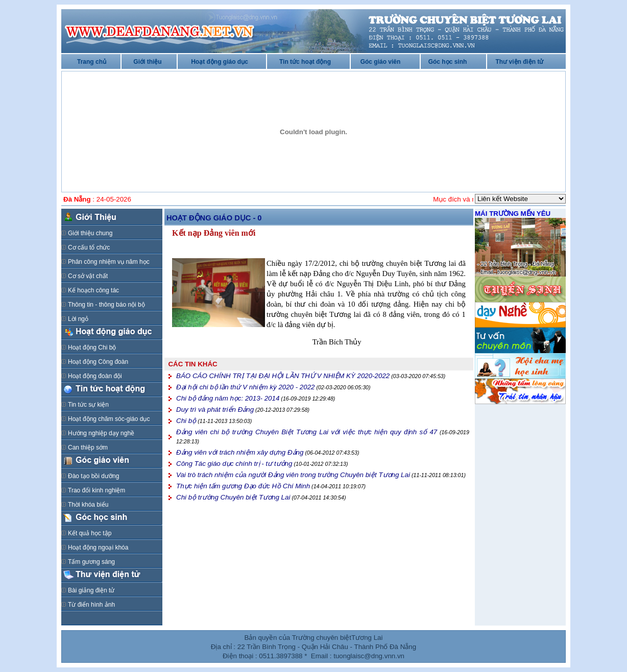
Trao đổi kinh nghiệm (97, 490)
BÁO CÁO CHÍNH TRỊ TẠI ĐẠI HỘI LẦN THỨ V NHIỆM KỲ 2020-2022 (283, 376)
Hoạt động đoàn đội (95, 376)
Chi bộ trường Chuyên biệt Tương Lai (233, 497)
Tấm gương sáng (91, 562)
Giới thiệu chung (90, 233)
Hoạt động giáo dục (220, 62)
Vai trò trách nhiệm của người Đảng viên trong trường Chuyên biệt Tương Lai (293, 475)
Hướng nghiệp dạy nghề (101, 433)
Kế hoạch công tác (93, 290)
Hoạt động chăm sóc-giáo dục (109, 419)
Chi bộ (186, 421)
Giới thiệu (147, 62)
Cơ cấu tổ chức (89, 247)
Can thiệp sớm (88, 447)
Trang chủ (92, 62)
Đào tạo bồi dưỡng (93, 476)
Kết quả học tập (90, 533)
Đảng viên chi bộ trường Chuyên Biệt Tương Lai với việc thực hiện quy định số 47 (307, 432)
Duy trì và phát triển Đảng (215, 409)
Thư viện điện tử (520, 62)
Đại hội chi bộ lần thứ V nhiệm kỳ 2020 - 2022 (245, 387)
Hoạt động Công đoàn (98, 362)
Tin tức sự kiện (88, 405)
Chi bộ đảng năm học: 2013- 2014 (228, 398)
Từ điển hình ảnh (91, 605)
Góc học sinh (448, 62)
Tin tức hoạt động (305, 62)
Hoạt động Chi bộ (92, 347)
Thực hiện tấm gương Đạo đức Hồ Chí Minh (243, 486)
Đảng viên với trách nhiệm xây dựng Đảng (240, 452)
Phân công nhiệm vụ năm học (109, 262)
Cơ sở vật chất (88, 276)
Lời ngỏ (78, 319)
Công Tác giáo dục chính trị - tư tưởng (234, 464)
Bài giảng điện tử (91, 590)
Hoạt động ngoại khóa (98, 547)
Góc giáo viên (381, 62)
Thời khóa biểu (88, 505)
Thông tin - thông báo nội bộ (106, 305)
